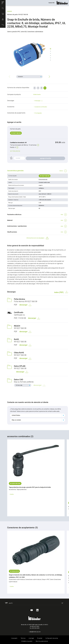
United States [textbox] (16, 415)
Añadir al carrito (37, 94)
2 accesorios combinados (41, 107)
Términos (23, 638)
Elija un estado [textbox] (16, 420)
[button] (3, 3)
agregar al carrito (45, 158)
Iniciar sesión (14, 638)
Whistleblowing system (27, 641)
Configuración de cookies (52, 638)
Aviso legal (31, 638)
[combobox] (38, 415)
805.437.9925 (35, 626)
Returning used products (42, 641)
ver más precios (15, 151)
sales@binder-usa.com (35, 632)
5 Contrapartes (38, 113)
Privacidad (40, 638)
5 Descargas (38, 101)
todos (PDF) (59, 292)
